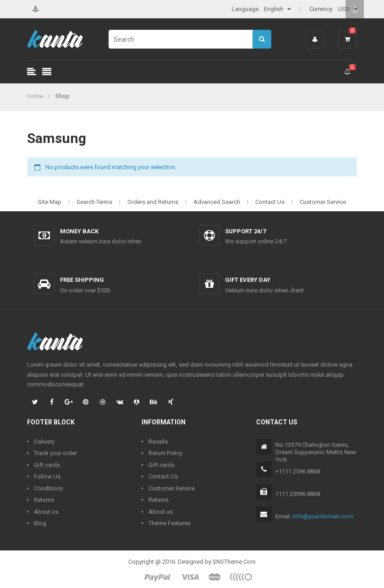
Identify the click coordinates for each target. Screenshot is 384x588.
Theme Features (170, 523)
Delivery (44, 442)
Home (35, 96)
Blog (40, 523)
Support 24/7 (245, 231)
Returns (44, 500)
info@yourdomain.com (323, 516)
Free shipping (82, 280)
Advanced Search (217, 202)
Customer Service (323, 202)
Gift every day (248, 280)
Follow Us (47, 476)
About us (46, 512)
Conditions (48, 488)
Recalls (158, 442)
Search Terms (94, 202)
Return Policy (165, 453)
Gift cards (47, 465)
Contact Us (270, 202)
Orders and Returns (153, 202)
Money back (79, 231)
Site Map (50, 202)
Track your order (55, 453)
